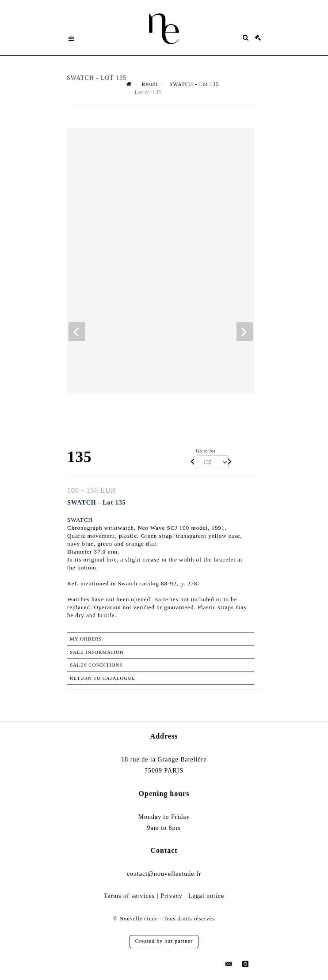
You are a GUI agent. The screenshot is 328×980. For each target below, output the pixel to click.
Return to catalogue (103, 678)
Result (150, 84)
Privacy (172, 896)
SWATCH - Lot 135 (194, 84)
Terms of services (130, 896)
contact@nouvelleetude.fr (164, 874)
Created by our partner (164, 941)
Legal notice (206, 896)
